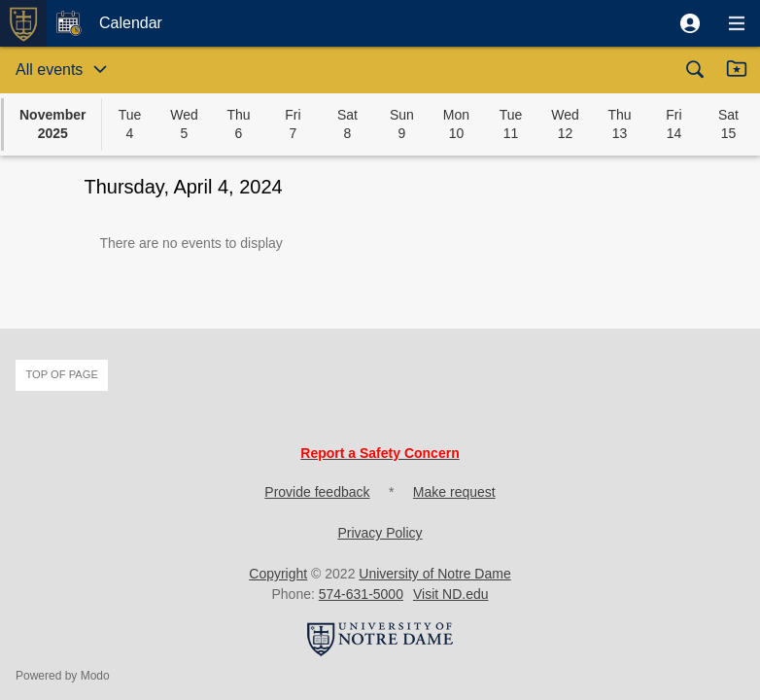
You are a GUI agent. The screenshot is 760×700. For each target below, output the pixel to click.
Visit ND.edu (451, 594)
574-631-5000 (361, 594)
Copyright (278, 574)
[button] (690, 23)
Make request (454, 492)
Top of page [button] (62, 374)
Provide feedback (317, 492)
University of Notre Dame (434, 574)
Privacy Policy (380, 533)
